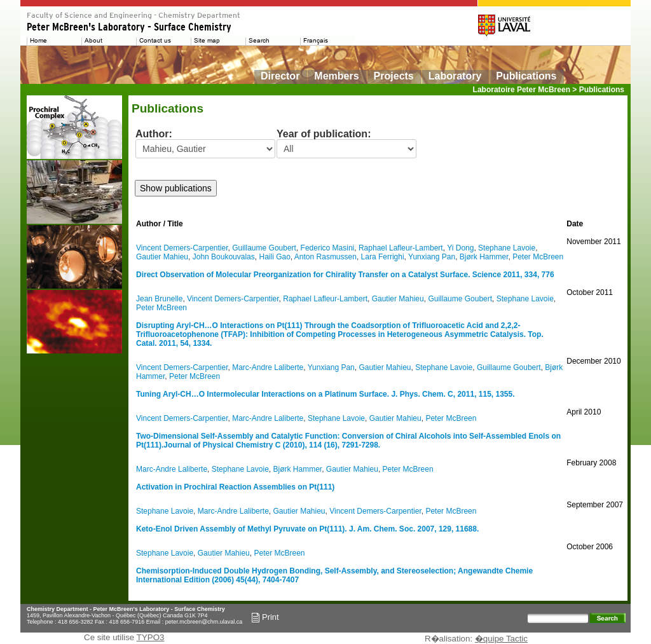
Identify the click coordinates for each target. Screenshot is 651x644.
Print (265, 617)
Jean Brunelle (159, 299)
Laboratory (455, 76)
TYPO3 (151, 637)
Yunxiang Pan (432, 257)
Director (280, 76)
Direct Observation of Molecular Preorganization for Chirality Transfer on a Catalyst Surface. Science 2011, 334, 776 (345, 275)
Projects (394, 76)
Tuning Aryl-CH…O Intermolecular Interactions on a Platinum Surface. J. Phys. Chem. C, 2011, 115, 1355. (325, 394)
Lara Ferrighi (383, 257)
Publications (526, 76)
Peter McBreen (538, 257)
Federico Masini (328, 248)
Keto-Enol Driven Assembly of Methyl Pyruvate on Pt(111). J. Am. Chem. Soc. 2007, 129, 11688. (307, 529)
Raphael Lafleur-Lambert (401, 248)
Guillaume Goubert (264, 248)
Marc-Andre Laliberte (268, 367)
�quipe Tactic (501, 639)
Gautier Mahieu (162, 257)
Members (336, 76)
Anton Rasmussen (325, 257)
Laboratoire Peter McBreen (522, 90)
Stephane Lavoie (507, 248)
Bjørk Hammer (484, 257)
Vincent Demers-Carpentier (182, 248)
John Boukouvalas (224, 257)
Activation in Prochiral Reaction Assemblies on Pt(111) (235, 487)
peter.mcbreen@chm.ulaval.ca (204, 622)
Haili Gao (274, 257)
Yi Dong (460, 248)
